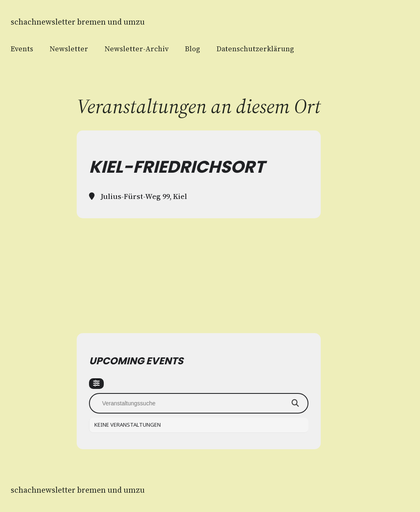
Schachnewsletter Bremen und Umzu (78, 22)
